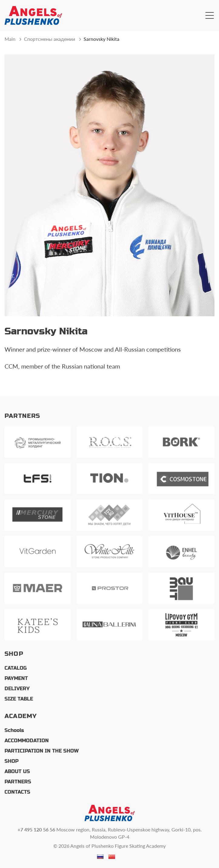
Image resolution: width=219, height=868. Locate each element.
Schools (14, 730)
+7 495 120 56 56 (36, 829)
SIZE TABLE (19, 699)
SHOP (12, 761)
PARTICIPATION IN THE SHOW (42, 751)
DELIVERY (17, 689)
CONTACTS (17, 792)
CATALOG (16, 668)
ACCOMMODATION (27, 741)
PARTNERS (18, 782)
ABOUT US (17, 771)
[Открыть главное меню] (210, 15)
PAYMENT (16, 678)
